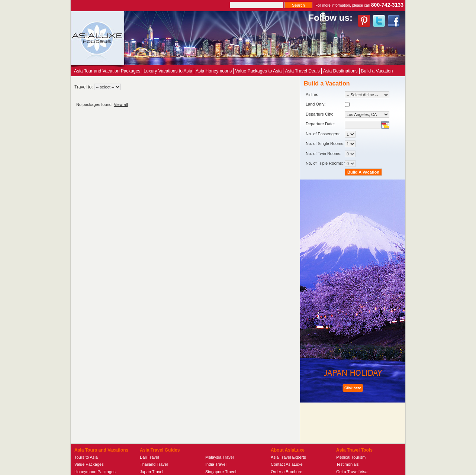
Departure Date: (320, 124)
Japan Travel (152, 472)
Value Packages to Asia (258, 71)
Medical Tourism (351, 457)
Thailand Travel (154, 464)
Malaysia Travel (219, 457)
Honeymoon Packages (95, 472)
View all (121, 104)
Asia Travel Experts (288, 457)
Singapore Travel (221, 472)
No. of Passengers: (331, 134)
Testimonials (348, 464)
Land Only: (328, 104)
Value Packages (89, 464)
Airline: (348, 95)
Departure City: (348, 114)
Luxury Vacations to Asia (168, 71)
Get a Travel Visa (352, 472)
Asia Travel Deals (302, 71)
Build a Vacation (377, 71)
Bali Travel (149, 457)
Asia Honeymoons (214, 71)
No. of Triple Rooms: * (331, 164)
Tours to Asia (86, 457)
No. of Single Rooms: (331, 144)
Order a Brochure (287, 472)
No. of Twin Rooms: (331, 154)
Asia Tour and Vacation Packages (107, 71)
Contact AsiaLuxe (287, 464)
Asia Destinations (340, 71)
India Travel (216, 464)
